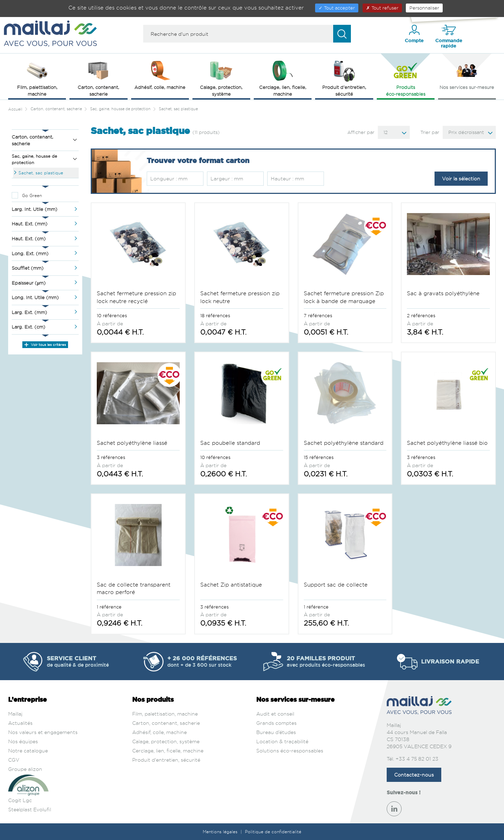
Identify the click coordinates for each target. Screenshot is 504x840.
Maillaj (15, 714)
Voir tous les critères (45, 345)
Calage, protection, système (166, 741)
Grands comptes (276, 723)
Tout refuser (382, 8)
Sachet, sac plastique (41, 173)
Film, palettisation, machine (165, 714)
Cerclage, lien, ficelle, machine (168, 751)
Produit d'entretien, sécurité (166, 760)
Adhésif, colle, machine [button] (160, 74)
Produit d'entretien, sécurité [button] (344, 78)
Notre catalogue (28, 751)
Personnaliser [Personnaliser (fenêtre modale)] (424, 8)
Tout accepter (337, 8)
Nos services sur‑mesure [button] (467, 74)
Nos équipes (23, 741)
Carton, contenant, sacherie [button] (98, 78)
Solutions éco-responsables (290, 751)
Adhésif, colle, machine (159, 732)
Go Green (32, 195)
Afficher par (361, 132)
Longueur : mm (169, 178)
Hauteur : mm (287, 178)
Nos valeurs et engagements (43, 732)
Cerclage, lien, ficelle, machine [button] (283, 78)
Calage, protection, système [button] (221, 78)
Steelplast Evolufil (30, 809)
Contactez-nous (414, 775)
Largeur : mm (227, 178)
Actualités (20, 723)
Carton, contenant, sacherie (166, 723)
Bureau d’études (276, 732)
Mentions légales (221, 832)
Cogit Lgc (20, 800)
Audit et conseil (275, 714)
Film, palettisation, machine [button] (37, 78)
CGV (14, 760)
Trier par (430, 132)
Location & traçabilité (282, 741)
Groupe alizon (25, 769)
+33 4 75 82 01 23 (417, 759)
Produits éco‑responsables (406, 78)
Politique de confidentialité (273, 832)
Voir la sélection (461, 178)
